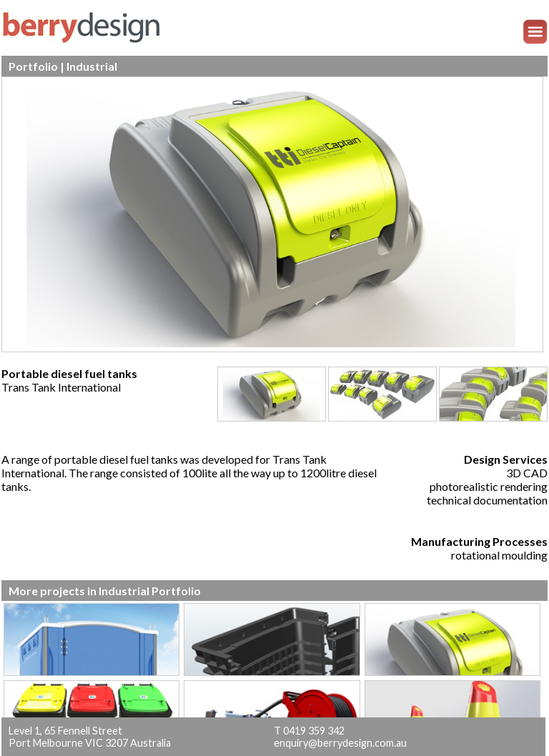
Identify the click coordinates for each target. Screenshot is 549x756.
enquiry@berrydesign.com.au (340, 743)
